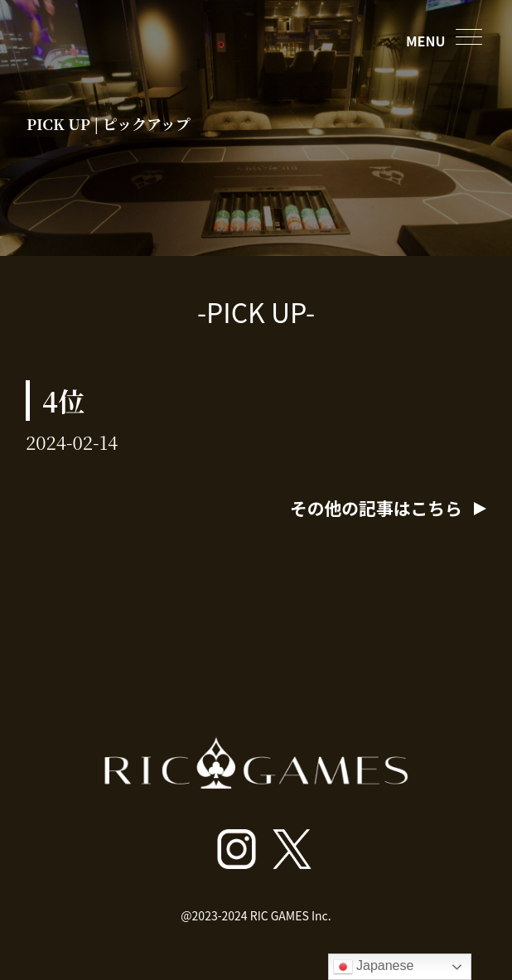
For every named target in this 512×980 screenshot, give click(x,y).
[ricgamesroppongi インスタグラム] (237, 849)
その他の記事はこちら (380, 508)
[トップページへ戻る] (256, 793)
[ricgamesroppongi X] (292, 849)
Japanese (374, 967)
